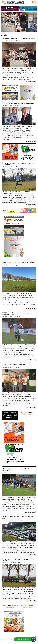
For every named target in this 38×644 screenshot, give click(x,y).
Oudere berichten (6, 639)
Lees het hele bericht (30, 82)
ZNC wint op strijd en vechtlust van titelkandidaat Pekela (19, 24)
